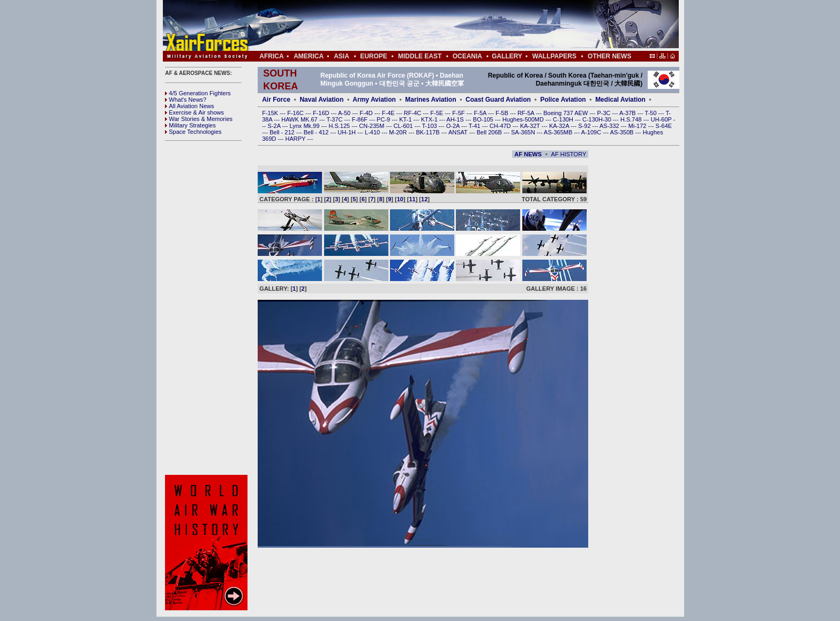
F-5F (459, 113)
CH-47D (501, 126)
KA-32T (531, 126)
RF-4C (413, 113)
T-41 (475, 126)
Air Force (276, 100)
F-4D (367, 113)
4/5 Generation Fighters (199, 93)
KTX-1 (430, 119)
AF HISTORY (569, 154)
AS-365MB (559, 132)
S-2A (275, 126)
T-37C (336, 119)
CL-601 (404, 126)
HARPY (297, 139)
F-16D (322, 113)
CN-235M (372, 126)
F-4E (389, 113)
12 (424, 199)
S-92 (585, 126)
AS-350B (623, 132)
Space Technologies (193, 132)
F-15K (271, 113)
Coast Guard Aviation (498, 100)
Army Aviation (374, 100)
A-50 (345, 113)
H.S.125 (340, 126)
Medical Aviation (620, 100)
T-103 (430, 126)
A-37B (628, 113)
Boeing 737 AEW (566, 113)
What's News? (186, 100)
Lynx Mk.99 (306, 126)
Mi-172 (638, 126)
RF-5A (527, 113)
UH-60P (662, 119)
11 (412, 199)
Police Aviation (563, 100)
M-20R (399, 132)
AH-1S (456, 119)
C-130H (564, 119)
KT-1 (406, 119)
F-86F (361, 119)
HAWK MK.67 (300, 119)
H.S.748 (632, 119)
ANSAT (459, 132)
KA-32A (560, 126)
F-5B (503, 113)
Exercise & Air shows (194, 112)
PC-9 (384, 119)
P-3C (604, 113)
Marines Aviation (430, 100)
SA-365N (524, 132)
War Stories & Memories (199, 119)
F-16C (296, 113)
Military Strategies (190, 125)
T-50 (652, 113)
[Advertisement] (453, 26)
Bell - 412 (317, 132)
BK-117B (428, 132)
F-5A (481, 113)
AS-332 (610, 126)
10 (400, 199)
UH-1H (347, 132)
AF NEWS (528, 154)
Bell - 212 (283, 132)
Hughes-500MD (524, 119)
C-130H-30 (598, 119)
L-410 (373, 132)
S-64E (664, 126)
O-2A (454, 126)
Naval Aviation (321, 100)
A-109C (592, 132)
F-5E (437, 113)
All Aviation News (189, 106)
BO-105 (484, 119)
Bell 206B (490, 132)
